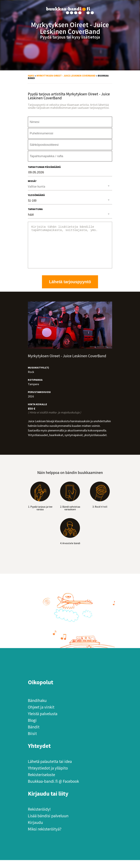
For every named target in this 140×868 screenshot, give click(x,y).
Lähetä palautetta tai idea (50, 769)
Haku (31, 76)
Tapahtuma (35, 209)
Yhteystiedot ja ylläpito (48, 776)
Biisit (32, 741)
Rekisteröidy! (39, 817)
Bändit (34, 735)
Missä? (32, 181)
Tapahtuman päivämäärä (44, 167)
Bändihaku (37, 708)
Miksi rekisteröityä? (45, 837)
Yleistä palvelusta (43, 722)
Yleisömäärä (36, 195)
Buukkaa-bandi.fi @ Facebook (53, 789)
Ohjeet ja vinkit (41, 715)
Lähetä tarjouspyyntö (70, 290)
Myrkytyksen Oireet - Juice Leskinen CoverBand (66, 76)
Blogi (32, 728)
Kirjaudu (35, 830)
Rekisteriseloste (41, 783)
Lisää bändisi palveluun (48, 824)
